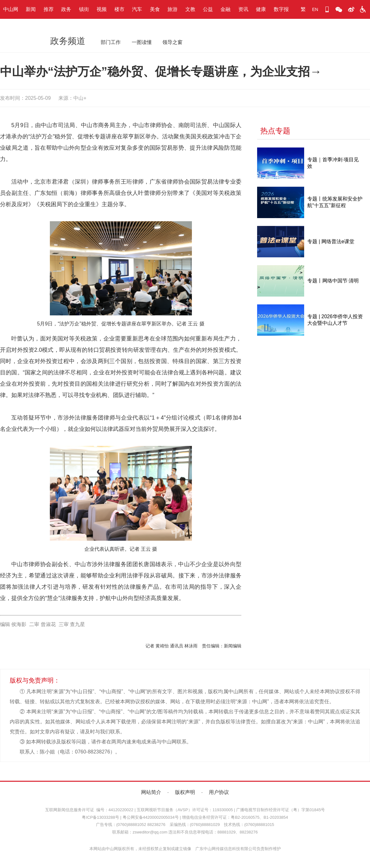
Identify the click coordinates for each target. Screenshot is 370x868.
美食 (155, 9)
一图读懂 (142, 42)
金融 (225, 9)
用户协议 (219, 792)
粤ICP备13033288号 (100, 817)
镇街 (84, 9)
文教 (190, 9)
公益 (208, 9)
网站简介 (151, 792)
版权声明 (185, 792)
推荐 (49, 9)
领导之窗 (172, 42)
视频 (102, 9)
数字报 (281, 9)
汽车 (137, 9)
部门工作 (111, 42)
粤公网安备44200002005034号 (151, 817)
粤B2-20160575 (245, 817)
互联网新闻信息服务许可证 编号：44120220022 (89, 810)
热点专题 (275, 131)
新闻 (31, 9)
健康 (261, 9)
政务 (66, 9)
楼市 (119, 9)
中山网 (11, 9)
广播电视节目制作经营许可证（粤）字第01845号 (280, 810)
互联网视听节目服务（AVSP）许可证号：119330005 (185, 810)
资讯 (243, 9)
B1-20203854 (276, 817)
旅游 (172, 9)
